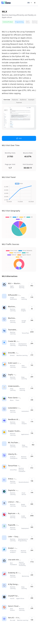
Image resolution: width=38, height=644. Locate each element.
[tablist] (19, 101)
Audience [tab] (23, 100)
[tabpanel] (19, 119)
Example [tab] (31, 100)
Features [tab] (15, 100)
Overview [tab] (7, 100)
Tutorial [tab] (19, 103)
